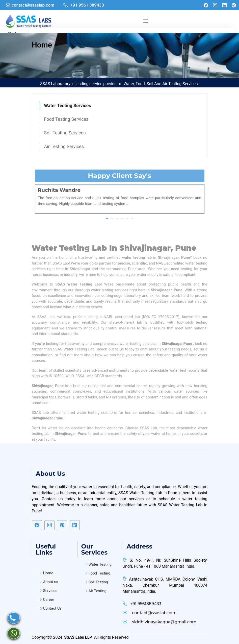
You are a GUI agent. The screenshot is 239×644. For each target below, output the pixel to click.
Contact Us (52, 609)
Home (42, 45)
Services (50, 591)
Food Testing (99, 573)
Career (49, 600)
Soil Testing (98, 582)
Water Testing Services (68, 105)
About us (51, 582)
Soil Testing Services (65, 133)
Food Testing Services (66, 119)
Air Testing (98, 591)
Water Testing (100, 565)
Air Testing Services (64, 146)
